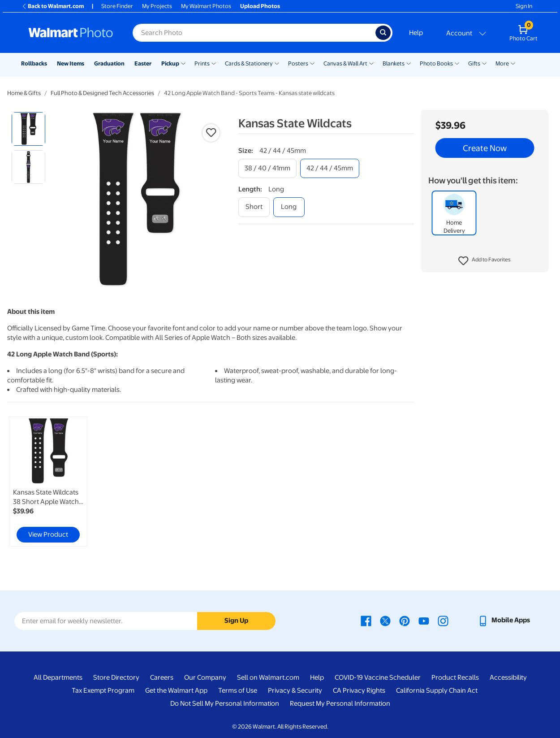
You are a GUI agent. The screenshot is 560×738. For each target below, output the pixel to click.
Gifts (474, 63)
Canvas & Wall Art (345, 63)
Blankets (394, 63)
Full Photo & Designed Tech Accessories (102, 93)
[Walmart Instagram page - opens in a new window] (443, 620)
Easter (143, 63)
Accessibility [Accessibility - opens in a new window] (508, 677)
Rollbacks (34, 63)
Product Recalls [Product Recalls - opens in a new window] (455, 677)
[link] (48, 482)
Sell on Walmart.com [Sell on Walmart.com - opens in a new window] (268, 677)
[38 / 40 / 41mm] (267, 168)
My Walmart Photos (206, 6)
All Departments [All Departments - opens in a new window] (58, 677)
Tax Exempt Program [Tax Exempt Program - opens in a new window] (103, 690)
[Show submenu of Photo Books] (457, 63)
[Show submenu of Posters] (312, 63)
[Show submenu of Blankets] (409, 63)
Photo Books (436, 63)
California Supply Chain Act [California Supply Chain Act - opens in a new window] (437, 690)
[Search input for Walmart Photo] (254, 33)
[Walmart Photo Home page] (71, 33)
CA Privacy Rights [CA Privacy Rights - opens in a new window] (359, 690)
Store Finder (117, 6)
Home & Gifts (24, 93)
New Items (71, 63)
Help (416, 33)
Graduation (109, 63)
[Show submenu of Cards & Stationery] (277, 63)
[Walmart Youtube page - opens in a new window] (424, 620)
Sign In (524, 6)
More (502, 63)
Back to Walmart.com (53, 6)
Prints (202, 63)
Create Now (485, 148)
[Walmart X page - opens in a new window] (385, 620)
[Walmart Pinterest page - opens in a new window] (405, 620)
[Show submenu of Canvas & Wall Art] (371, 63)
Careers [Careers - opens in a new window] (162, 677)
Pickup (170, 63)
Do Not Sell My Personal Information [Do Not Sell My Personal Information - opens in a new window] (225, 703)
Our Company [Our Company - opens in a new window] (205, 677)
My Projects (157, 6)
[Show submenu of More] (513, 63)
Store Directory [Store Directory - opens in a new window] (116, 677)
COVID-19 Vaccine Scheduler (378, 677)
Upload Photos (260, 6)
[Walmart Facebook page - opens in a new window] (366, 620)
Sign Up (236, 621)
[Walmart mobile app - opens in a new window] (504, 620)
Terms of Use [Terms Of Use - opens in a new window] (238, 690)
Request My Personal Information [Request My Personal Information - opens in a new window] (340, 703)
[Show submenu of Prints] (214, 63)
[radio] (28, 129)
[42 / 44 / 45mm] (330, 168)
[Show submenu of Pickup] (183, 63)
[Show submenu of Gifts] (484, 63)
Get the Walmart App (176, 690)
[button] (485, 261)
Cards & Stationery (249, 63)
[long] (289, 207)
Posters (298, 63)
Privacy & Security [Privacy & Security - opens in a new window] (295, 690)
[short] (254, 207)
